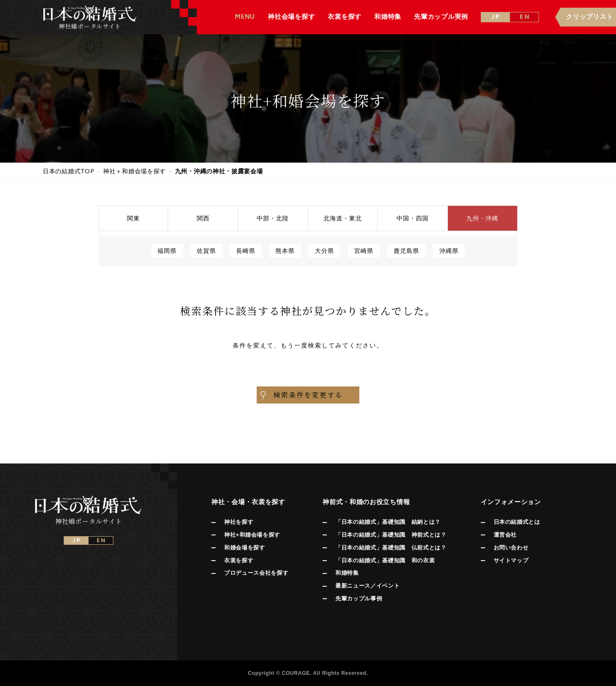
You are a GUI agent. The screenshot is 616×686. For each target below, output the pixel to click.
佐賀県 (206, 251)
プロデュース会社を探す (256, 573)
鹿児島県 (406, 251)
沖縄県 (449, 251)
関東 (133, 218)
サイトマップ (511, 560)
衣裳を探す (239, 560)
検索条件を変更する (301, 395)
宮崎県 (364, 251)
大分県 (324, 251)
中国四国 (413, 218)
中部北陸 (273, 218)
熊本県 (285, 251)
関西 (203, 218)
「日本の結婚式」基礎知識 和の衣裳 (385, 560)
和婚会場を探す (245, 548)
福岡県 (167, 251)
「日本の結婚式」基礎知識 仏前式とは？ (391, 548)
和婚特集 (347, 573)
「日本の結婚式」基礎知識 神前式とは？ (391, 535)
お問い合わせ (511, 548)
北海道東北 (343, 218)
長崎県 (246, 251)
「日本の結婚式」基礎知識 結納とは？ (388, 522)
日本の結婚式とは (517, 522)
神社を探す (239, 522)
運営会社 (505, 535)
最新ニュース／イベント (367, 586)
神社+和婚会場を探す (252, 535)
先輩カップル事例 (359, 598)
